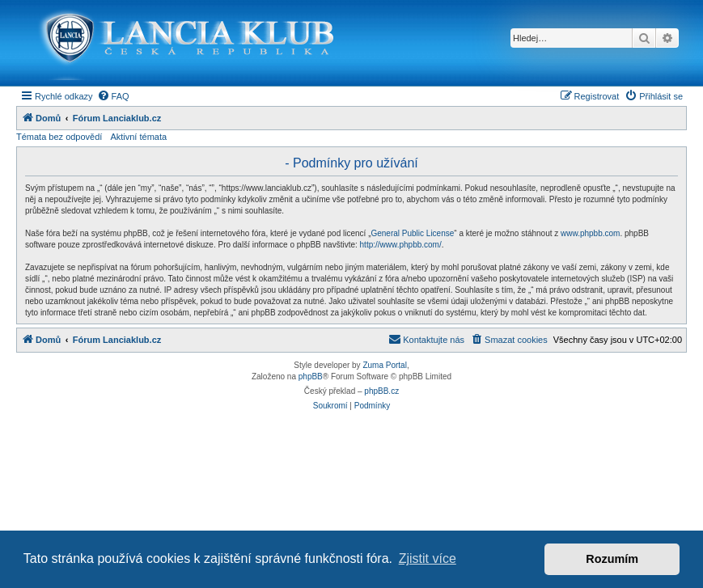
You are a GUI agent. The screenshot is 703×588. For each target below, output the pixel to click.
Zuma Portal (384, 365)
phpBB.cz (381, 391)
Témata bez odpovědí (59, 137)
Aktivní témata (138, 137)
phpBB (311, 376)
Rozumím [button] (612, 559)
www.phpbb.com (590, 233)
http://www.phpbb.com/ (401, 245)
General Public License (412, 233)
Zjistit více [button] (428, 558)
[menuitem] (113, 96)
